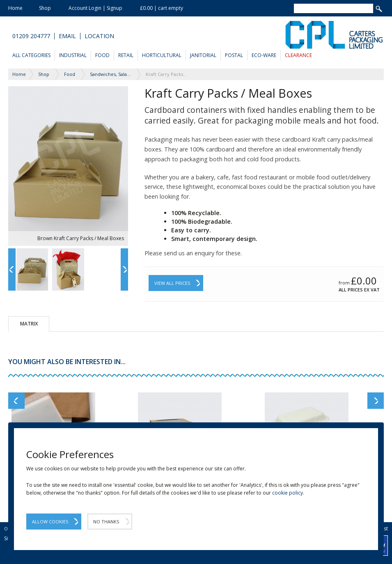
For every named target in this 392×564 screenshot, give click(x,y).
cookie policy (288, 493)
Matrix (29, 324)
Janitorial (203, 55)
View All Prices (172, 283)
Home (15, 8)
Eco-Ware (264, 55)
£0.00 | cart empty (162, 8)
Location (99, 36)
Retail (126, 55)
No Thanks (106, 522)
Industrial (73, 55)
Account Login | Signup (95, 8)
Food (102, 55)
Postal (234, 55)
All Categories (31, 55)
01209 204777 (31, 36)
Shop (45, 8)
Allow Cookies (50, 522)
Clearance (298, 55)
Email (67, 36)
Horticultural (162, 55)
